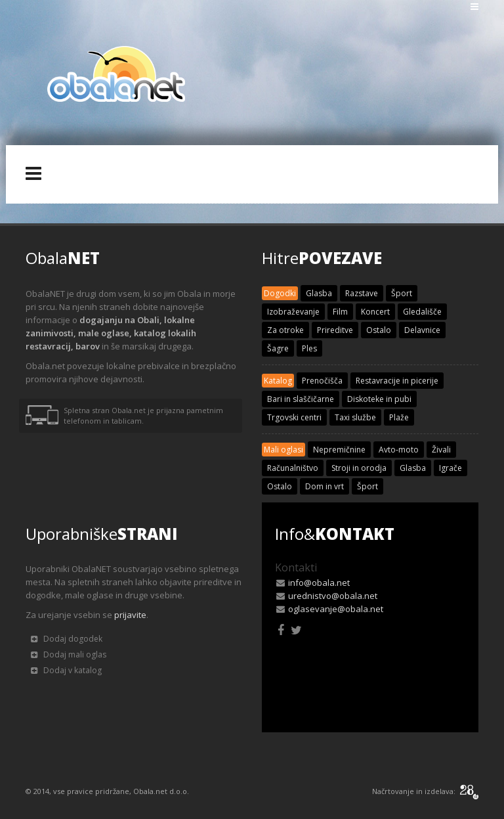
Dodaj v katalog (66, 670)
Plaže (399, 417)
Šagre (278, 348)
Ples (309, 348)
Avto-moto (399, 450)
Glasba (319, 293)
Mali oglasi (283, 450)
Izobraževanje (293, 312)
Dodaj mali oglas (69, 654)
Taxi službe (355, 417)
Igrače (451, 468)
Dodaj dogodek (67, 639)
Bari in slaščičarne (301, 399)
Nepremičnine (339, 450)
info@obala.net (319, 583)
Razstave (362, 293)
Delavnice (422, 330)
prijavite (130, 615)
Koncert (375, 312)
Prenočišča (322, 381)
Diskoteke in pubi (379, 399)
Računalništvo (293, 468)
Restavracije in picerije (397, 381)
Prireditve (335, 330)
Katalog (278, 381)
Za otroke (285, 330)
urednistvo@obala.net (333, 596)
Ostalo (379, 330)
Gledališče (422, 312)
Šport (402, 293)
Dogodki (280, 293)
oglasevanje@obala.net (336, 609)
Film (340, 312)
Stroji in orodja (359, 468)
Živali (441, 450)
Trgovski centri (294, 417)
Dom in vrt (325, 486)
